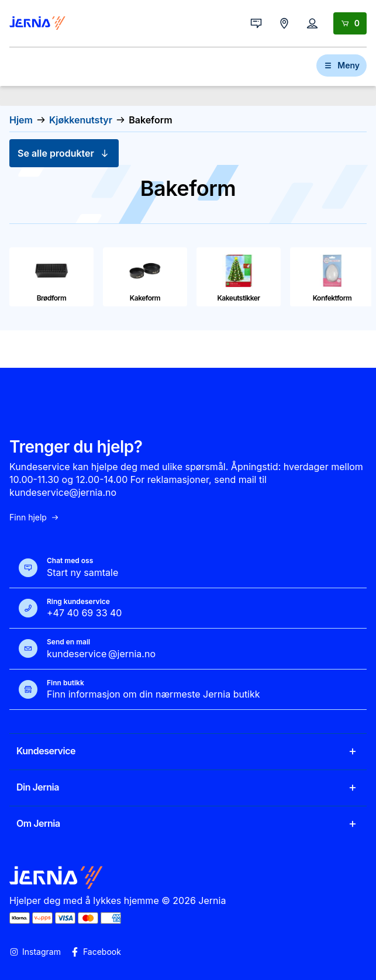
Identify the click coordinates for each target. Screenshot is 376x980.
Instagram (35, 952)
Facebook (96, 952)
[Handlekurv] (350, 23)
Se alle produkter (64, 153)
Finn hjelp (35, 517)
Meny (341, 65)
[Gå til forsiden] (37, 23)
